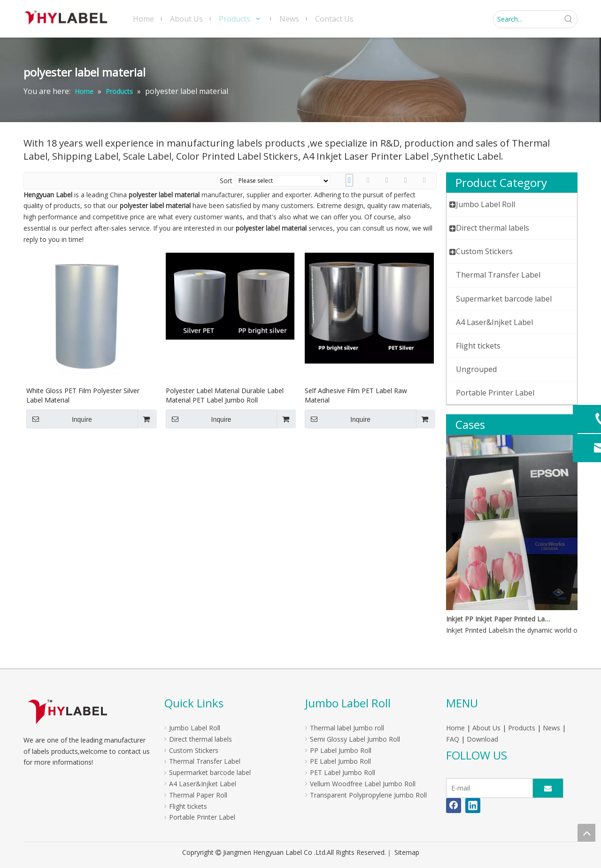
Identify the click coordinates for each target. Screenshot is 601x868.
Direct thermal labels (200, 739)
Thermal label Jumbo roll (347, 728)
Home (455, 728)
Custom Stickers (194, 750)
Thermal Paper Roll (198, 795)
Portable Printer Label (202, 817)
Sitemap (407, 852)
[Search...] (527, 19)
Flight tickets (188, 806)
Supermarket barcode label (210, 772)
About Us (486, 728)
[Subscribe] (548, 788)
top (586, 833)
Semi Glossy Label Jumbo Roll (355, 739)
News (551, 728)
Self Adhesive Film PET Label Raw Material (356, 395)
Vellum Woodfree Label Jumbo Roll (363, 784)
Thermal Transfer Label (205, 761)
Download (482, 739)
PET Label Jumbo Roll (343, 772)
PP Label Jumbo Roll (341, 750)
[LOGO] (67, 711)
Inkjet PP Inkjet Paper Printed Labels (499, 619)
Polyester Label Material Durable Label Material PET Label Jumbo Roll (225, 395)
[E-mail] (487, 788)
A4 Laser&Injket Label (203, 784)
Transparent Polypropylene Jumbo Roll (368, 795)
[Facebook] (454, 806)
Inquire (59, 419)
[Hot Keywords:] (569, 19)
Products (522, 728)
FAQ (453, 739)
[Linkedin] (473, 806)
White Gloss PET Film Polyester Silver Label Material (83, 395)
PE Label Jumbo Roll (340, 761)
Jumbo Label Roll (195, 728)
